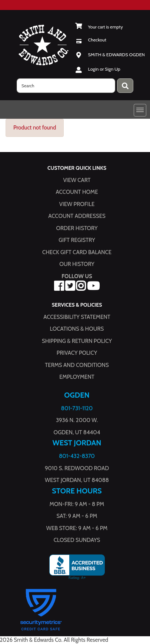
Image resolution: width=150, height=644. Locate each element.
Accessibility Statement (77, 317)
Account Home (77, 192)
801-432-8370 (77, 456)
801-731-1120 (77, 408)
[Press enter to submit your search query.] (125, 86)
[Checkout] (91, 40)
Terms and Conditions (77, 365)
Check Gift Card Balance (77, 252)
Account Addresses (77, 216)
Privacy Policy (77, 353)
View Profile (77, 204)
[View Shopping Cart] (99, 27)
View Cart (77, 180)
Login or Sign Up (104, 69)
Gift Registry (77, 240)
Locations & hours (77, 329)
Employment (77, 377)
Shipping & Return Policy (77, 341)
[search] (66, 86)
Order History (77, 228)
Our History (77, 264)
